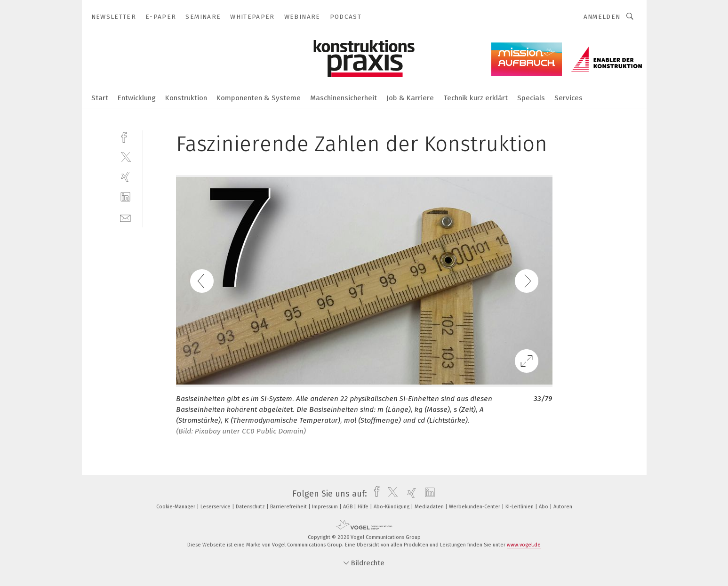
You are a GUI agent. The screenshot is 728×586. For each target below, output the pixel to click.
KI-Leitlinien (520, 507)
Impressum (326, 507)
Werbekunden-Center (475, 507)
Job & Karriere (410, 98)
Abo (544, 507)
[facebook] (125, 136)
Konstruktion (186, 98)
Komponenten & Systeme (259, 98)
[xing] (125, 177)
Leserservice (216, 507)
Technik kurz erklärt (476, 98)
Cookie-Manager (176, 507)
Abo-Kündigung (392, 507)
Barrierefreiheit (289, 507)
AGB (348, 507)
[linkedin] (125, 197)
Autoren (563, 507)
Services (568, 98)
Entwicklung (137, 98)
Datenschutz (251, 507)
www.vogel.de (524, 545)
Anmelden (602, 17)
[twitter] (125, 157)
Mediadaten (430, 507)
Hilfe (364, 507)
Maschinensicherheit (344, 98)
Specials (531, 98)
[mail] (125, 217)
